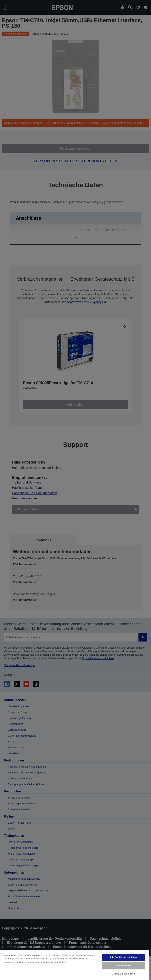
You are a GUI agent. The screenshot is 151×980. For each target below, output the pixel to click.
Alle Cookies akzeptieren (123, 957)
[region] (74, 965)
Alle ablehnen (123, 965)
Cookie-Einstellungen (123, 974)
